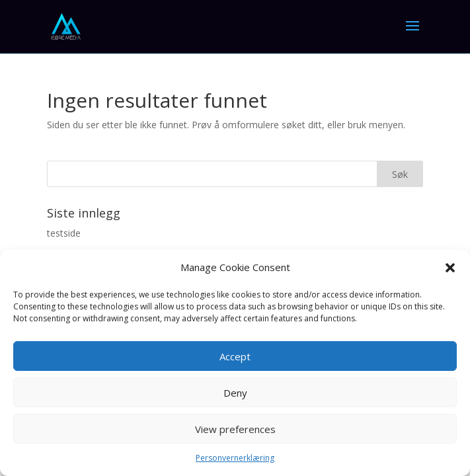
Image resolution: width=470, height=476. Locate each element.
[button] (450, 268)
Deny (235, 393)
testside (64, 233)
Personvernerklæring (235, 458)
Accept (235, 356)
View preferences (235, 429)
